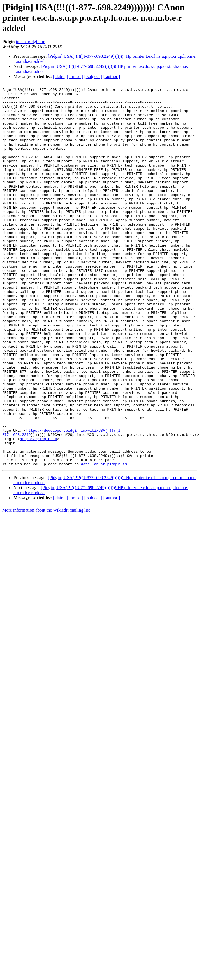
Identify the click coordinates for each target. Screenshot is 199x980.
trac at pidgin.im (30, 42)
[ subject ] (93, 76)
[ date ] (59, 76)
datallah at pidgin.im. (105, 540)
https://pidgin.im (38, 509)
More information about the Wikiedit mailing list (46, 586)
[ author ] (112, 76)
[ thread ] (75, 76)
